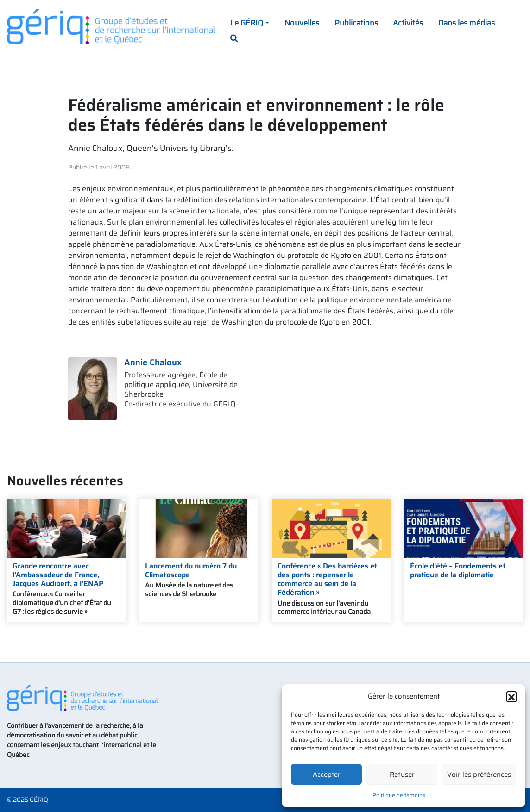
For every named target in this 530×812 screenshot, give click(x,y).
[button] (511, 696)
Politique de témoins (399, 795)
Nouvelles (302, 23)
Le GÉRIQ (247, 23)
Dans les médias (467, 23)
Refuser (402, 775)
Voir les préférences (479, 775)
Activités (408, 23)
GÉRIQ (39, 800)
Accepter (327, 775)
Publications (356, 23)
